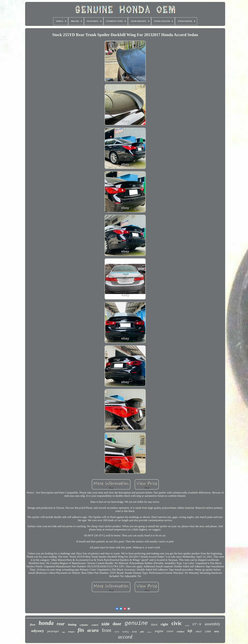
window (181, 632)
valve (117, 632)
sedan (187, 625)
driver (149, 632)
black (154, 625)
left (190, 631)
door (117, 624)
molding (126, 632)
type (64, 632)
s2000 (208, 631)
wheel (198, 631)
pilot (142, 632)
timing (72, 624)
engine (159, 631)
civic (177, 623)
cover (170, 631)
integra (71, 632)
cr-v (197, 624)
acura (93, 630)
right (164, 624)
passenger (53, 631)
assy (217, 631)
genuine (136, 623)
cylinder (84, 625)
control (95, 625)
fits (81, 630)
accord (125, 637)
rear (61, 624)
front (106, 630)
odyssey (38, 631)
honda (46, 623)
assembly (212, 624)
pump (134, 632)
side (105, 624)
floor (33, 625)
